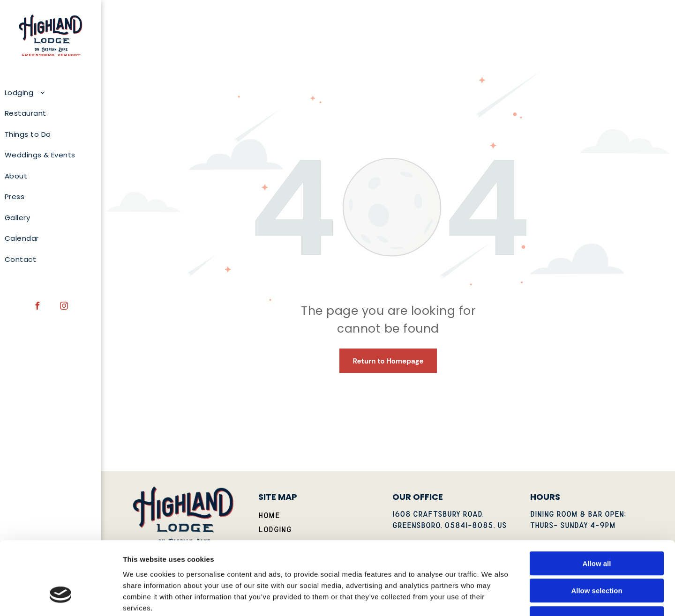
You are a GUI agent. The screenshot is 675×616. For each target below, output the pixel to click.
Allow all (597, 501)
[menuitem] (47, 93)
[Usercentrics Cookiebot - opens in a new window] (61, 598)
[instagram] (64, 307)
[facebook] (37, 307)
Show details (492, 597)
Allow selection (596, 529)
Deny (597, 556)
